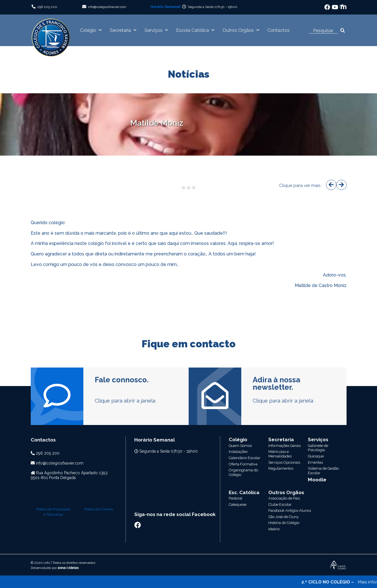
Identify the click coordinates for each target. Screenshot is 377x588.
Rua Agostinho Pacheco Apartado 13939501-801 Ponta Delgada (69, 475)
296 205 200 (47, 7)
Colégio (88, 30)
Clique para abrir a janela (125, 401)
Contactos (279, 30)
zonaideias (68, 513)
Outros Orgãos (238, 30)
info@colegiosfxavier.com (107, 7)
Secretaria (120, 30)
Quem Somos (240, 446)
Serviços (154, 30)
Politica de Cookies (99, 454)
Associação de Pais (284, 462)
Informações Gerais (285, 446)
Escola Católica (192, 30)
